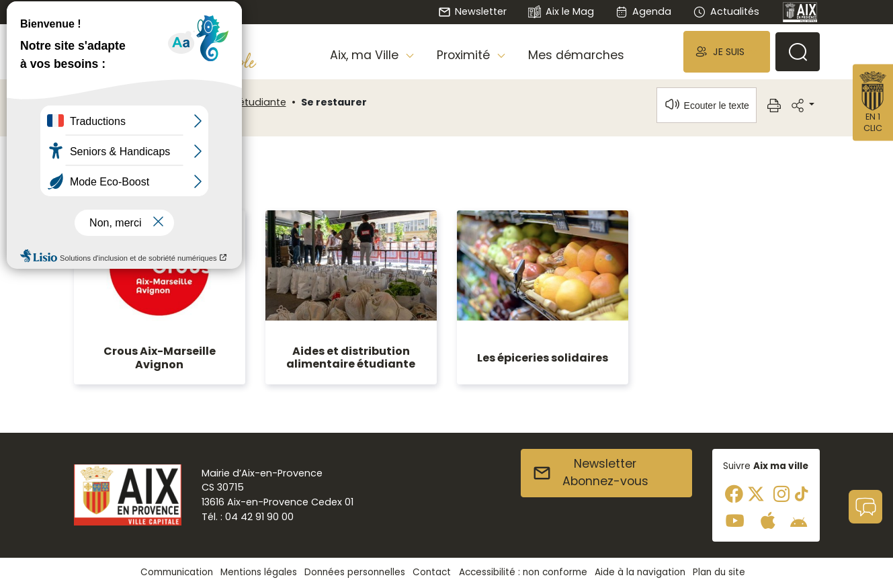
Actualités (726, 11)
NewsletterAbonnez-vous (590, 472)
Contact (432, 572)
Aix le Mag (561, 12)
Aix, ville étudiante (243, 102)
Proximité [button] (465, 55)
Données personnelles (355, 572)
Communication (177, 572)
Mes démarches (576, 55)
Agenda (643, 11)
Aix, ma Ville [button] (366, 55)
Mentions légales (259, 572)
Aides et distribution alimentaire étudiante (351, 358)
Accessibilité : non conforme (523, 572)
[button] (726, 51)
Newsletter (472, 11)
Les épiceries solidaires (543, 358)
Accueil (97, 102)
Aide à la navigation (640, 572)
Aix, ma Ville (157, 102)
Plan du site (719, 572)
